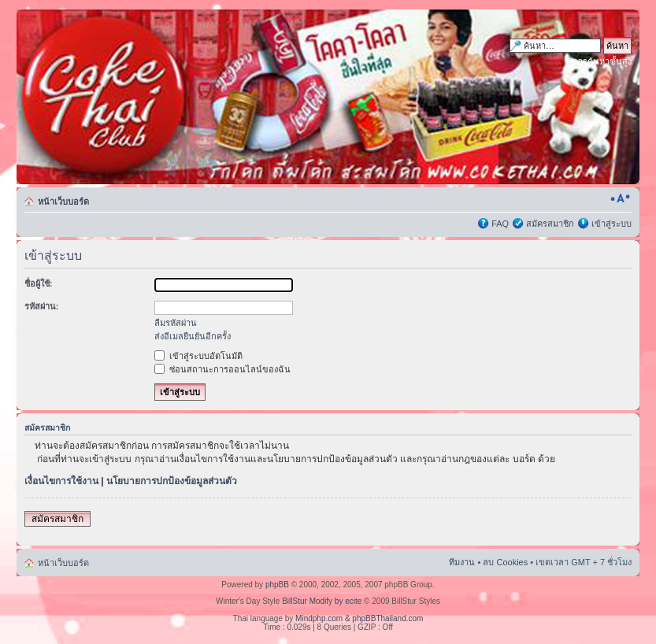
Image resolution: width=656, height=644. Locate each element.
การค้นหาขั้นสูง (602, 61)
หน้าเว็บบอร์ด (63, 202)
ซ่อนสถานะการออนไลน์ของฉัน (222, 369)
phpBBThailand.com (387, 618)
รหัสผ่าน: (42, 306)
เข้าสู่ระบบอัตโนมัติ (198, 356)
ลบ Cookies (505, 562)
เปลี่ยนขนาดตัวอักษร (620, 198)
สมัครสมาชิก (550, 224)
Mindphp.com (319, 618)
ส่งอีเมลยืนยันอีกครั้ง (193, 336)
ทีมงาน (462, 562)
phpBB (277, 585)
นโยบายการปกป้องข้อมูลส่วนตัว (172, 481)
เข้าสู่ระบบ (612, 224)
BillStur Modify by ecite (322, 601)
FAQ (500, 224)
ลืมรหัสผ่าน (176, 323)
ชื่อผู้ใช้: (39, 283)
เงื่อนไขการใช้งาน (61, 481)
